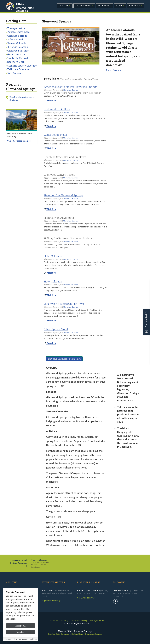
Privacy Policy (11, 640)
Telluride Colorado (18, 69)
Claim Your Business (71, 90)
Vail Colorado (15, 73)
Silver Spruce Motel (56, 329)
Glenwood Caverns (39, 560)
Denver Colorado (17, 43)
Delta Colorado (16, 39)
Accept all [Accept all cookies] (21, 626)
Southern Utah (16, 62)
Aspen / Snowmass (18, 32)
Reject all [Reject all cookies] (21, 632)
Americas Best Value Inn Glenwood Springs (71, 87)
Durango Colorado (18, 47)
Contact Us (53, 620)
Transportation (16, 28)
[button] (46, 45)
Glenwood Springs (18, 51)
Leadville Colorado (18, 58)
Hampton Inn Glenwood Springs (64, 195)
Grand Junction (16, 54)
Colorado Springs (17, 36)
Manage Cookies (97, 620)
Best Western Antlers (57, 109)
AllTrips (20, 4)
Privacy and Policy (79, 620)
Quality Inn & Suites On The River (64, 304)
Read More (114, 70)
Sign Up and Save (51, 601)
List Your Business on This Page (64, 359)
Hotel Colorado (53, 256)
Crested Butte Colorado (25, 9)
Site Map (65, 620)
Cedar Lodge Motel (55, 135)
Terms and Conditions (28, 640)
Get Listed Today (86, 598)
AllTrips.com (80, 30)
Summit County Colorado (22, 66)
